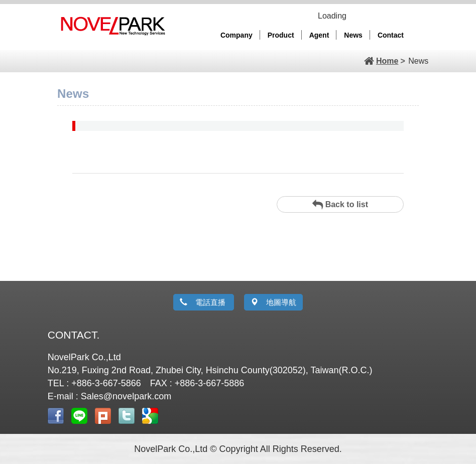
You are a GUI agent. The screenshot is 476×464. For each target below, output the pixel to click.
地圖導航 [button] (273, 302)
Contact (391, 35)
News (353, 35)
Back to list (340, 204)
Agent (319, 35)
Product (281, 35)
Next (466, 50)
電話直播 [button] (204, 302)
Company (236, 35)
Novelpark (112, 24)
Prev (10, 50)
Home (387, 61)
